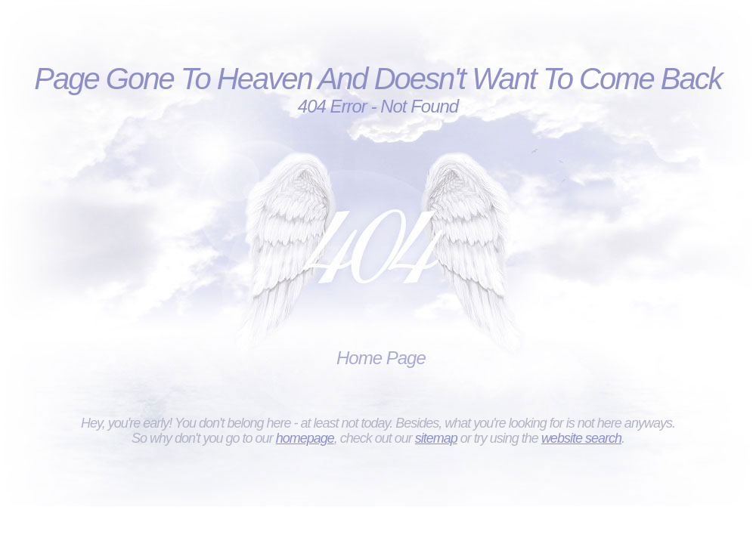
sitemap (436, 438)
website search (581, 438)
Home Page (381, 358)
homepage (305, 438)
